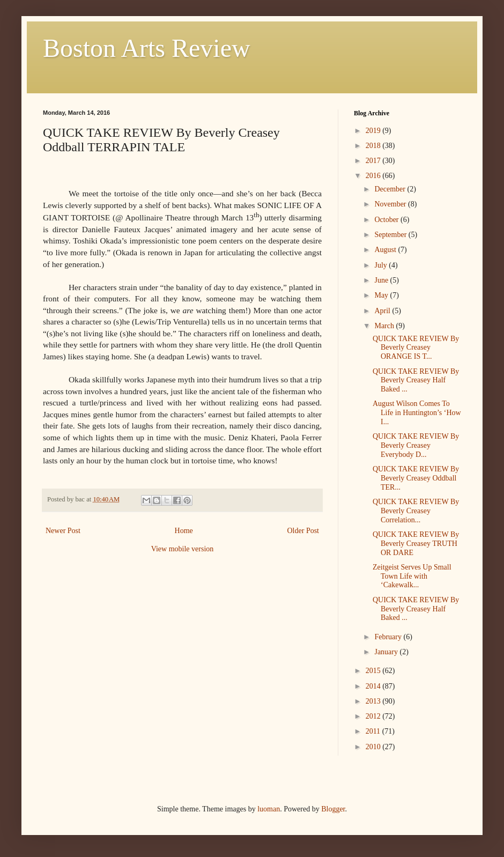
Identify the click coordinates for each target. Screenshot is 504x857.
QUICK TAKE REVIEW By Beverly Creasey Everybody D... (416, 445)
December (391, 189)
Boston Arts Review (147, 48)
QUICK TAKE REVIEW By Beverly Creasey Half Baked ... (416, 381)
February (389, 637)
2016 (374, 176)
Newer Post (63, 531)
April (383, 311)
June (382, 280)
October (387, 220)
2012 (374, 716)
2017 (374, 161)
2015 (374, 671)
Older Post (303, 531)
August (386, 250)
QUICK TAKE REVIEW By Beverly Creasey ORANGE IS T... (416, 348)
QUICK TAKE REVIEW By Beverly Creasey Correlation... (416, 511)
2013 (374, 701)
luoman (269, 809)
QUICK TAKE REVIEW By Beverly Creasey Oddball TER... (416, 478)
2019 (374, 131)
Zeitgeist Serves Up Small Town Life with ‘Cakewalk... (412, 576)
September (391, 235)
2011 (374, 731)
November (391, 204)
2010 (374, 747)
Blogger (333, 809)
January (387, 652)
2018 (374, 146)
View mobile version (183, 549)
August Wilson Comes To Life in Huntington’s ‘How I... (417, 413)
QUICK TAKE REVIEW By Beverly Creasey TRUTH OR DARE (416, 544)
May (382, 295)
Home (184, 531)
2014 (374, 686)
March (385, 326)
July (381, 265)
